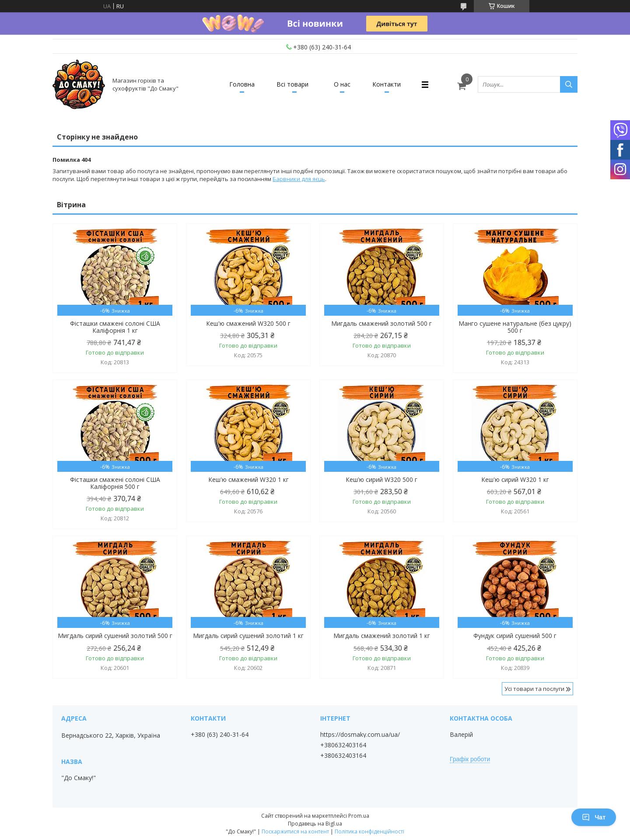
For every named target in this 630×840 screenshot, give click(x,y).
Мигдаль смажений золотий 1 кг (382, 636)
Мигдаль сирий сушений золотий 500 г (115, 636)
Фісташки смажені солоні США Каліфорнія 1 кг (115, 327)
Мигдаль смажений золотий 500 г (381, 324)
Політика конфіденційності (369, 831)
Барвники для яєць (299, 179)
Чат (594, 817)
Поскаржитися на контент (295, 831)
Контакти (387, 84)
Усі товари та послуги (534, 689)
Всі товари (292, 84)
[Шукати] (569, 84)
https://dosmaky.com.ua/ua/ (360, 735)
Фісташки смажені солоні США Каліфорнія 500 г (115, 483)
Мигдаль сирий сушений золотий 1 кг (248, 636)
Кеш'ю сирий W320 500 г (381, 480)
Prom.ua (359, 816)
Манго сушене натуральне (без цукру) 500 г (515, 327)
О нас (342, 84)
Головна (242, 84)
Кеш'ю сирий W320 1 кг (515, 480)
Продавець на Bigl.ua (315, 824)
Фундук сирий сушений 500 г (515, 636)
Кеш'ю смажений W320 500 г (248, 324)
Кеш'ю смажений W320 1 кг (248, 480)
